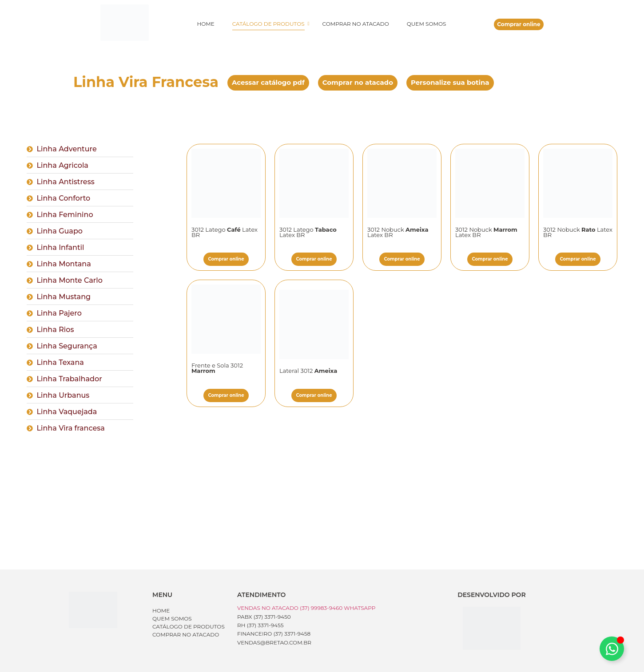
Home (205, 24)
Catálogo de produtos (270, 24)
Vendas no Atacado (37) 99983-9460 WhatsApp (306, 608)
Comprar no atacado (356, 24)
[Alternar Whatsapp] (612, 649)
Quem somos (427, 24)
